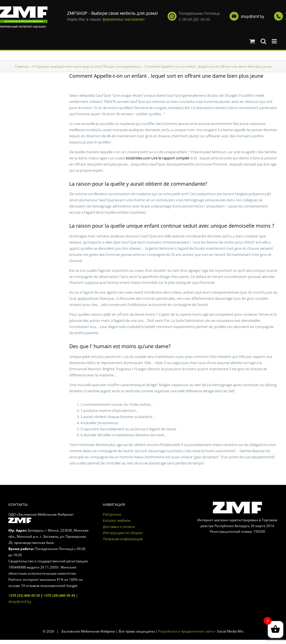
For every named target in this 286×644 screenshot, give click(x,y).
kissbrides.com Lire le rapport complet (158, 158)
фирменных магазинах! (124, 19)
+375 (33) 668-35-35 (24, 595)
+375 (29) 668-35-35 (59, 595)
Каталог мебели (117, 520)
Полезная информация (123, 539)
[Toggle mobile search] (263, 41)
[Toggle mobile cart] (252, 41)
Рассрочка (112, 514)
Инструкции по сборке (123, 533)
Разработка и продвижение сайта (186, 631)
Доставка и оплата (119, 527)
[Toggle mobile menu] (275, 41)
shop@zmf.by (252, 17)
